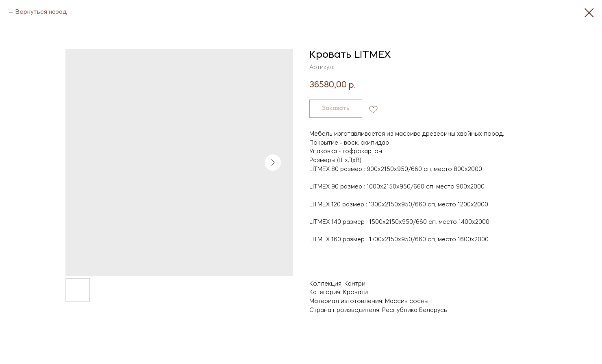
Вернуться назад (41, 12)
